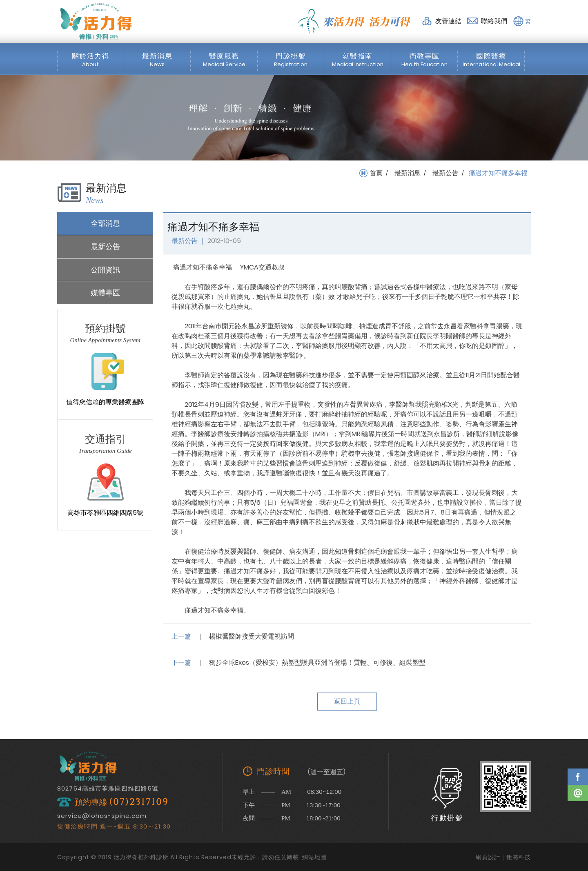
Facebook (578, 777)
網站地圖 (314, 857)
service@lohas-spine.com (102, 816)
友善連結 (448, 21)
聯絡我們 (494, 21)
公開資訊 (105, 270)
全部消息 (105, 223)
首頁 (376, 173)
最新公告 (445, 173)
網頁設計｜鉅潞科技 (503, 857)
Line (578, 793)
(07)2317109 (139, 802)
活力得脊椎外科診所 (96, 21)
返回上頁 (347, 701)
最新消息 (408, 173)
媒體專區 (105, 293)
